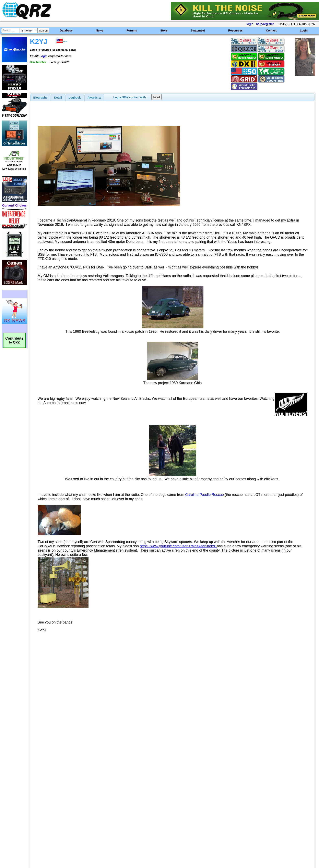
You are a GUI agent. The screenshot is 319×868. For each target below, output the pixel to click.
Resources (235, 30)
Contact (271, 30)
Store (164, 30)
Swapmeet (198, 30)
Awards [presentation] (94, 98)
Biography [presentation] (40, 98)
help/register (265, 24)
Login (304, 30)
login (250, 24)
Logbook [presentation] (75, 98)
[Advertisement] (110, 825)
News (100, 30)
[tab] (40, 98)
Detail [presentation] (58, 98)
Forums (132, 30)
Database (66, 30)
